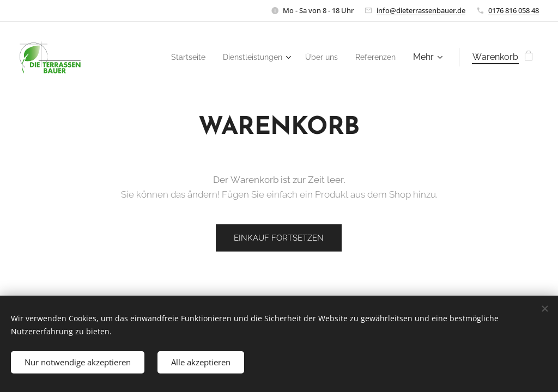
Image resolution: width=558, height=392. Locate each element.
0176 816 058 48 (514, 10)
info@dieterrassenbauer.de (421, 10)
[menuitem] (174, 57)
